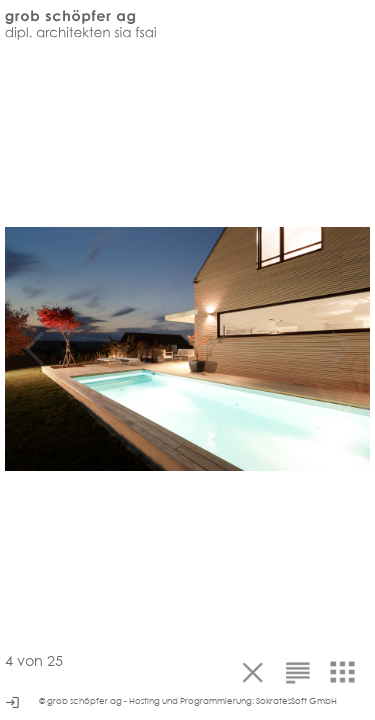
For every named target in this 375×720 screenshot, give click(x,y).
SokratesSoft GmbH (296, 701)
